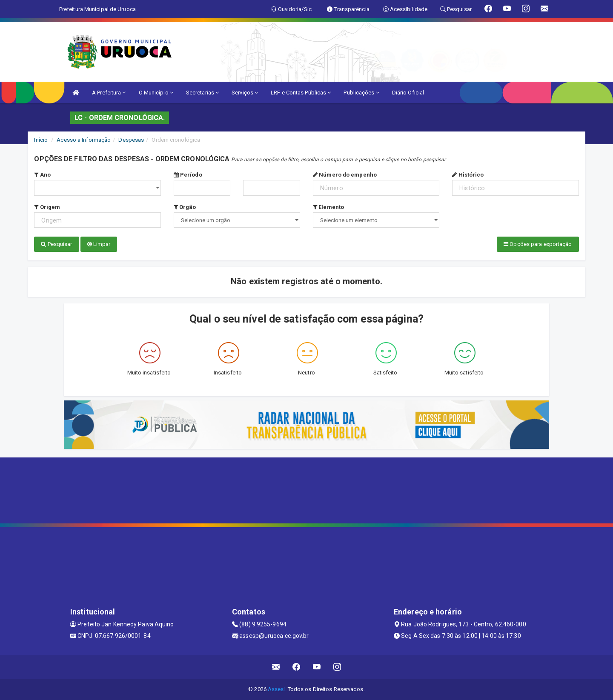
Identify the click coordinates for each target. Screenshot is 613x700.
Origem (47, 207)
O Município (156, 93)
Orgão (185, 207)
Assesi (276, 689)
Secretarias (202, 93)
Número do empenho (345, 175)
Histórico (468, 175)
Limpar (99, 244)
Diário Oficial (408, 93)
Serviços (245, 93)
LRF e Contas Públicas (301, 93)
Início (41, 140)
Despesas (131, 140)
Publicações (361, 93)
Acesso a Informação (84, 140)
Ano (42, 175)
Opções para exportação (538, 244)
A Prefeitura (109, 93)
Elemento (328, 207)
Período (188, 175)
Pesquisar (56, 244)
